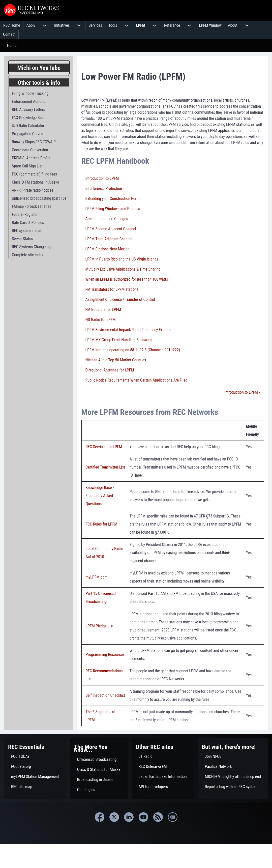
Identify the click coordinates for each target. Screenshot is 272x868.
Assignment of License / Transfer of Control (120, 299)
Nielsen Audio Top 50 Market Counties (116, 360)
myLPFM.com (97, 577)
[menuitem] (12, 25)
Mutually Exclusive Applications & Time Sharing (123, 269)
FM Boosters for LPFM (103, 310)
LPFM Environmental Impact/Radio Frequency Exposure (129, 330)
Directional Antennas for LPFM (110, 370)
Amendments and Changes (107, 219)
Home (12, 46)
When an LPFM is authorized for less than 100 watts (127, 279)
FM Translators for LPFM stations (112, 289)
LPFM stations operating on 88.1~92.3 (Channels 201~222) (133, 350)
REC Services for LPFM (104, 447)
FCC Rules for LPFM (102, 524)
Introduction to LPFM (102, 178)
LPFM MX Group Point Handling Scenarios (119, 340)
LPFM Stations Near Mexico (108, 249)
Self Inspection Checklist (105, 695)
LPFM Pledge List (100, 626)
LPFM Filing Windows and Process (113, 209)
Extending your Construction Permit (114, 199)
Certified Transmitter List (105, 467)
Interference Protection (104, 189)
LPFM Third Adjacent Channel (109, 239)
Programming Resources (105, 655)
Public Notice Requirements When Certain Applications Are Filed (137, 380)
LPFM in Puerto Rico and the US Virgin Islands (122, 259)
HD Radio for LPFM (101, 320)
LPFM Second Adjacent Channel (111, 229)
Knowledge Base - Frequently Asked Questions (100, 496)
